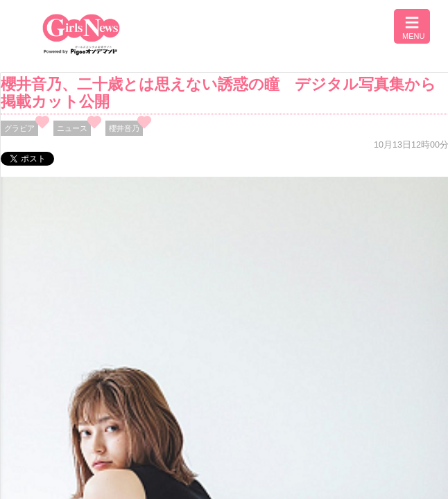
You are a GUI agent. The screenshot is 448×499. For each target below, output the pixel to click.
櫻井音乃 (124, 128)
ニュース (72, 128)
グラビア (19, 128)
